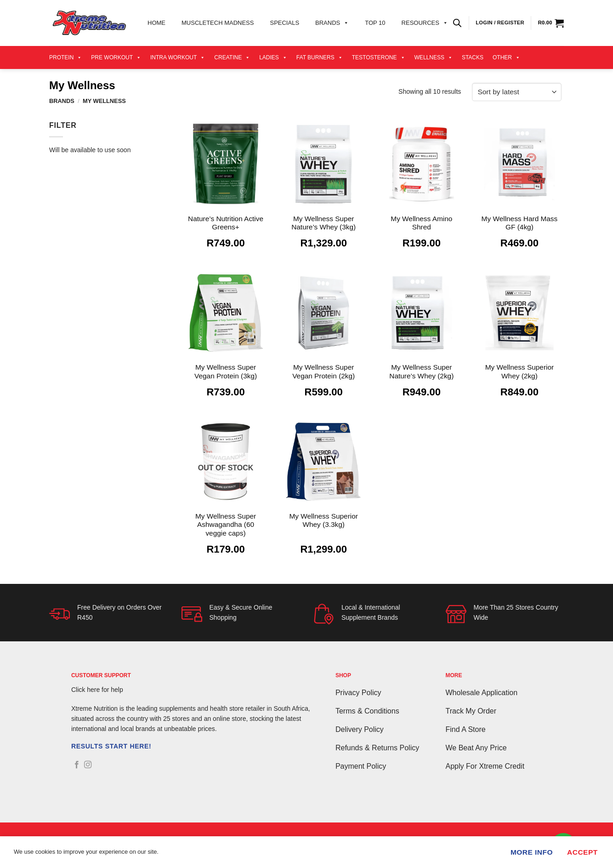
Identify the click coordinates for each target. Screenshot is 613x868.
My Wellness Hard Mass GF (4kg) (520, 223)
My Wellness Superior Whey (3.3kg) (323, 520)
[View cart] (551, 23)
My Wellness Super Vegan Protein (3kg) (226, 371)
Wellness (434, 57)
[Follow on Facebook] (77, 765)
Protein (65, 57)
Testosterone (379, 57)
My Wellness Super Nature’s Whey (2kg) (421, 371)
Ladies (273, 57)
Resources (425, 23)
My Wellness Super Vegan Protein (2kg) (324, 371)
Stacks (473, 57)
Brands (332, 23)
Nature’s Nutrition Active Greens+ (226, 223)
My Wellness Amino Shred (421, 223)
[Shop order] (517, 92)
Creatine (232, 57)
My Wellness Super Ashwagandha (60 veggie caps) (226, 525)
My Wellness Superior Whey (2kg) (519, 371)
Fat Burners (320, 57)
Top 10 (375, 23)
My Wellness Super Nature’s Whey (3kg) (324, 223)
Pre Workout (116, 57)
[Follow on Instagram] (88, 765)
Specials (284, 23)
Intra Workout (178, 57)
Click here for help (97, 690)
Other (506, 57)
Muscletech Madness (218, 23)
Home (156, 23)
